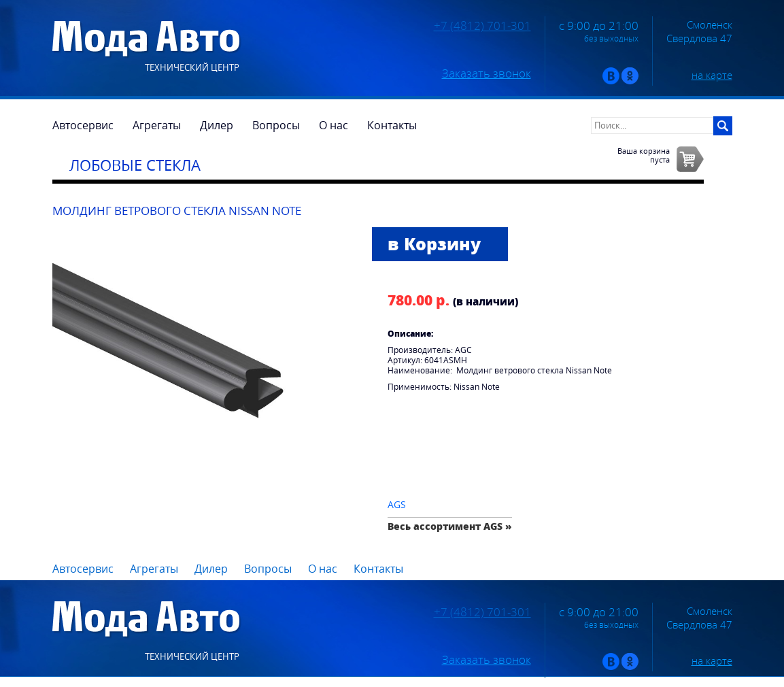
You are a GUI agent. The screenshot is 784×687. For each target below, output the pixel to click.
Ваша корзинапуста (644, 155)
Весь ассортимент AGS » (450, 526)
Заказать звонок (487, 73)
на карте (712, 75)
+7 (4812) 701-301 (482, 26)
